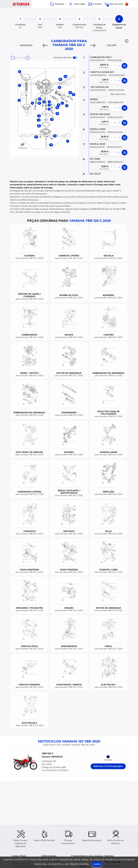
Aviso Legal (47, 867)
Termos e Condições (52, 860)
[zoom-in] (27, 58)
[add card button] (125, 66)
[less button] (111, 66)
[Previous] (45, 45)
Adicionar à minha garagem (108, 766)
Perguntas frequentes (23, 860)
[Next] (93, 45)
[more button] (119, 66)
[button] (127, 41)
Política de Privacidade (53, 863)
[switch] (75, 58)
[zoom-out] (13, 58)
